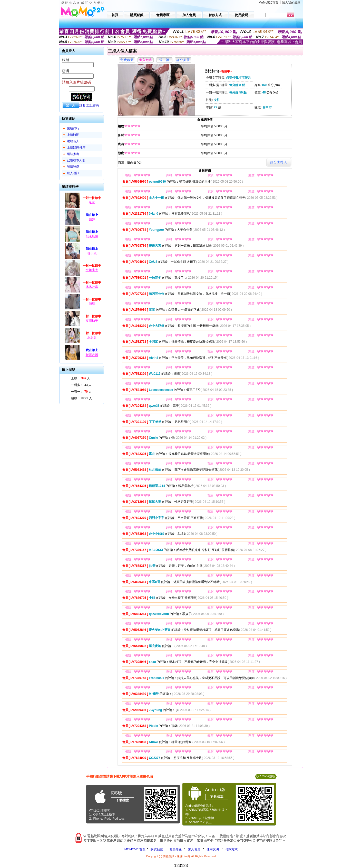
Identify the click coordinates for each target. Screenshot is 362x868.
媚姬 (92, 220)
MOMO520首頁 (135, 849)
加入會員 (194, 849)
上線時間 (73, 135)
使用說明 (213, 849)
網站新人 (73, 141)
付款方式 (231, 849)
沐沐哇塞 (92, 287)
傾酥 (92, 304)
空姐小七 (92, 270)
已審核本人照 (76, 160)
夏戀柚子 (92, 321)
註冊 (82, 105)
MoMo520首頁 (268, 3)
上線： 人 (81, 378)
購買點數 (156, 849)
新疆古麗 (92, 355)
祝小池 (92, 254)
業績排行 (73, 128)
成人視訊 (73, 173)
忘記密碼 (93, 105)
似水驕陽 (92, 237)
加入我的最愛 (291, 3)
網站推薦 (73, 154)
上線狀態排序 (76, 148)
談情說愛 (73, 167)
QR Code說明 (266, 776)
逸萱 (92, 202)
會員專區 (175, 849)
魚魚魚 (92, 338)
